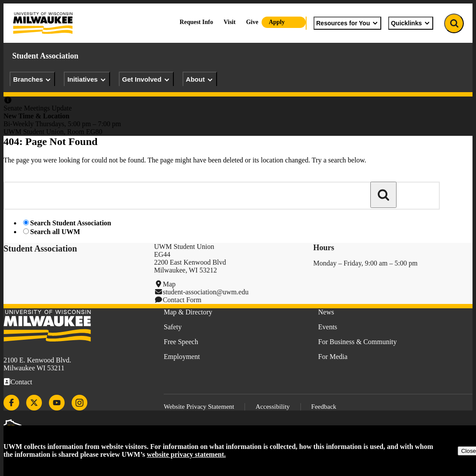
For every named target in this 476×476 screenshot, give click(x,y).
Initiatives (87, 79)
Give (252, 22)
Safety (173, 327)
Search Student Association (71, 223)
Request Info (196, 22)
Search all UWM (55, 232)
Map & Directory (188, 312)
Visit (229, 22)
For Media (333, 357)
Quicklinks (411, 23)
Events (328, 327)
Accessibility (272, 407)
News (326, 312)
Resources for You (347, 23)
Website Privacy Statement (199, 407)
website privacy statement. (186, 454)
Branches (32, 79)
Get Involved (146, 79)
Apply (277, 22)
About (200, 79)
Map (169, 284)
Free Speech (181, 342)
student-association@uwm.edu (206, 292)
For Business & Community (358, 342)
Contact (21, 382)
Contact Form (182, 300)
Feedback (324, 407)
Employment (182, 357)
